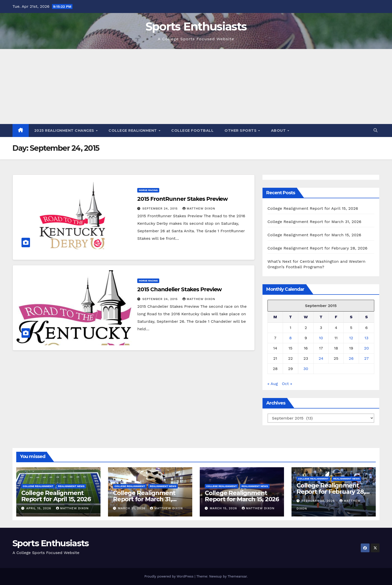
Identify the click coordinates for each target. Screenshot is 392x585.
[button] (375, 130)
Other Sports (241, 130)
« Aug (273, 384)
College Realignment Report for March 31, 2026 (314, 222)
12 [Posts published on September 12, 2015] (351, 338)
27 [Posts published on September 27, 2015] (366, 358)
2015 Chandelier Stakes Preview (179, 289)
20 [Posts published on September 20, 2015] (366, 348)
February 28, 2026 (319, 501)
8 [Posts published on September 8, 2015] (290, 338)
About (279, 130)
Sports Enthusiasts (196, 26)
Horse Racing (148, 190)
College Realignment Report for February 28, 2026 (317, 248)
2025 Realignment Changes (65, 130)
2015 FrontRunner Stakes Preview (182, 199)
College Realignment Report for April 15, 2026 (313, 208)
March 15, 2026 (224, 508)
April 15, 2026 (39, 508)
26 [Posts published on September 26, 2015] (351, 358)
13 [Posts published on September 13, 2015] (366, 338)
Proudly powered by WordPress (169, 576)
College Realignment (133, 130)
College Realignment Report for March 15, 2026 (314, 235)
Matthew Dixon (199, 208)
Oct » (287, 384)
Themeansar (237, 576)
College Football (192, 130)
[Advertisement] (196, 86)
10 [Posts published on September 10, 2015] (321, 338)
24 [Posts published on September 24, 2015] (321, 358)
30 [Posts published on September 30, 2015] (306, 369)
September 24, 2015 (160, 208)
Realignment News (71, 486)
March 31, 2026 (132, 508)
